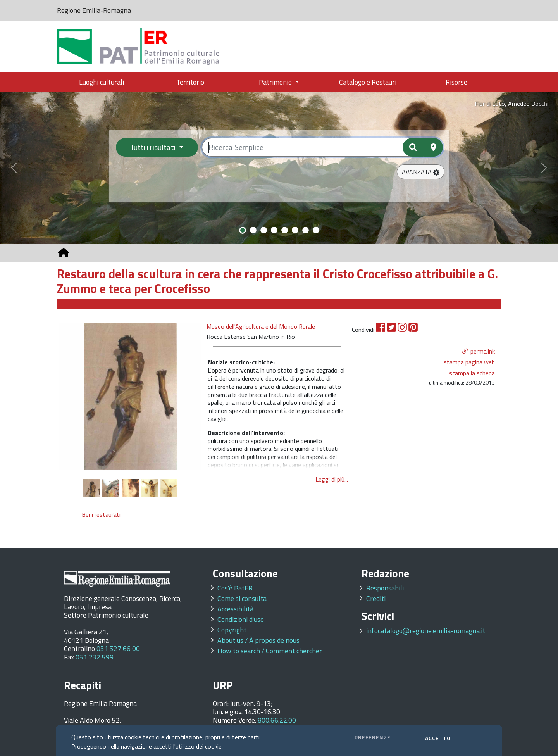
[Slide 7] (306, 230)
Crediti (376, 598)
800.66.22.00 (277, 720)
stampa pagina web (469, 362)
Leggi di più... (332, 479)
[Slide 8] (316, 230)
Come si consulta (242, 598)
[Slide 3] (264, 230)
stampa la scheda (472, 373)
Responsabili (385, 588)
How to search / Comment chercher (270, 651)
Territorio (190, 82)
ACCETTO (438, 738)
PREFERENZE (373, 737)
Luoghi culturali (102, 82)
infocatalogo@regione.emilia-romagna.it (426, 631)
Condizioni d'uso (241, 619)
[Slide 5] (285, 230)
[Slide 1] (243, 230)
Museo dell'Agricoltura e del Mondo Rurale (261, 327)
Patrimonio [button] (276, 82)
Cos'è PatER (235, 588)
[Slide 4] (274, 230)
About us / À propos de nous (258, 640)
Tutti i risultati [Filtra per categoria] (153, 147)
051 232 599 (95, 657)
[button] (421, 172)
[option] (130, 396)
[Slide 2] (253, 230)
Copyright (232, 630)
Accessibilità (235, 609)
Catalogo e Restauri (368, 82)
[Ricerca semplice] (323, 147)
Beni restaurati (101, 514)
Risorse (456, 82)
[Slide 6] (295, 230)
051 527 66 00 (118, 648)
